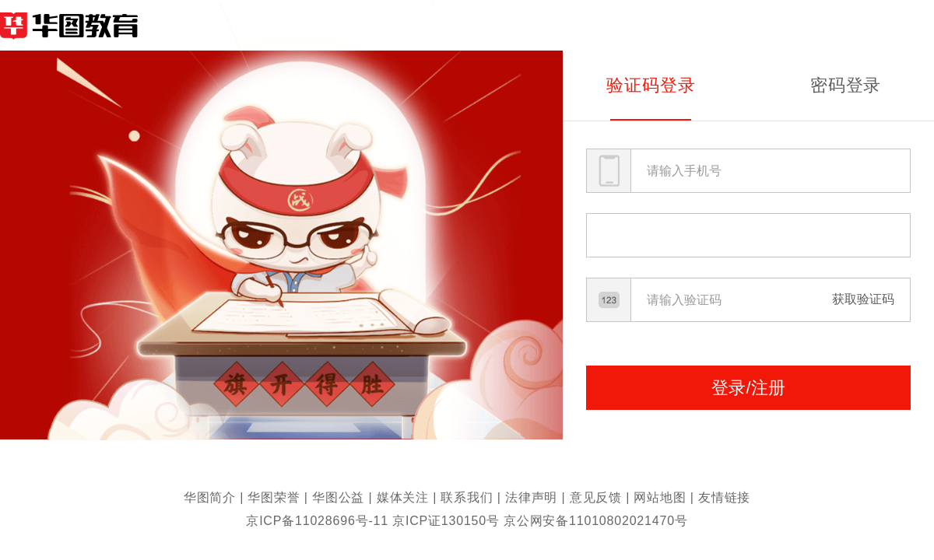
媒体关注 (403, 497)
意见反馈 (596, 497)
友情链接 (724, 497)
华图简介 (210, 497)
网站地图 (660, 497)
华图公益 (338, 497)
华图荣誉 (274, 497)
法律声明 (531, 497)
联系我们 (467, 497)
